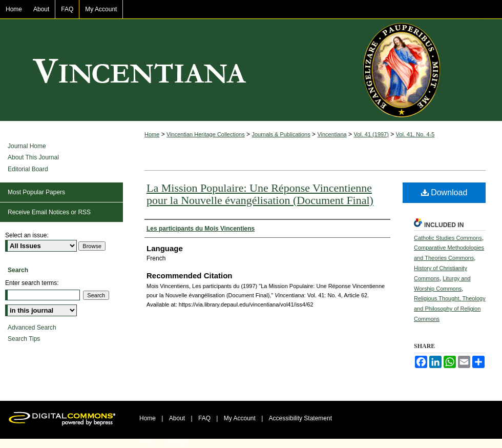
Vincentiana (251, 70)
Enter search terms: (32, 283)
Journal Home (27, 146)
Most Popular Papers (36, 192)
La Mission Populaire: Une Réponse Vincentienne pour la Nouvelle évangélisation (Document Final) (260, 194)
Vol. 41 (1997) (371, 134)
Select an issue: (27, 235)
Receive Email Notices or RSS (49, 212)
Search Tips (24, 339)
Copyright (177, 442)
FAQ (204, 418)
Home (152, 134)
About (177, 418)
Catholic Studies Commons (448, 238)
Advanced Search (32, 328)
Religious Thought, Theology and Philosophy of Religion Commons (450, 309)
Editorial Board (28, 169)
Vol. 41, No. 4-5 (415, 134)
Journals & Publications (281, 134)
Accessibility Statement (300, 418)
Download (444, 192)
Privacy (148, 442)
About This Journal (33, 157)
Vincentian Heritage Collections (206, 134)
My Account (240, 418)
